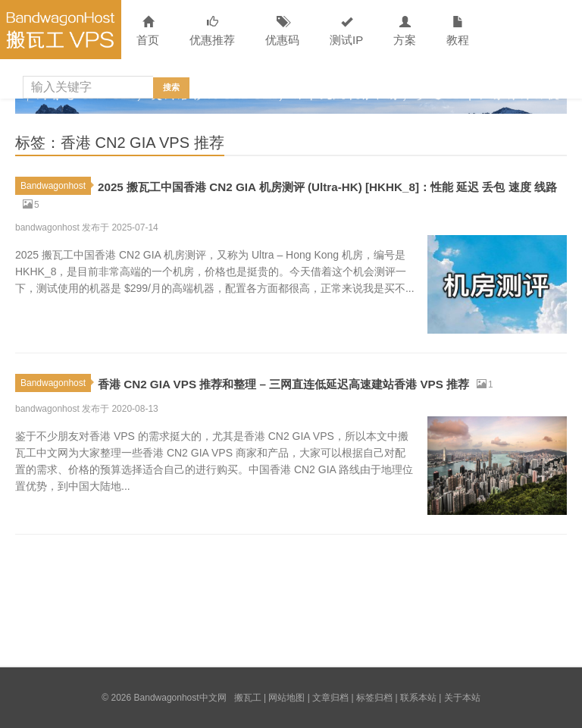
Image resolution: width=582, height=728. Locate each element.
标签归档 (374, 698)
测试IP (346, 31)
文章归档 (330, 698)
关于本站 (462, 698)
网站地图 (286, 698)
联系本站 (418, 698)
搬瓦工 (248, 698)
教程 (458, 31)
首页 (148, 31)
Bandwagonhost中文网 (61, 30)
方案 (405, 31)
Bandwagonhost (56, 186)
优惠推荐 (212, 31)
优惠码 (282, 31)
